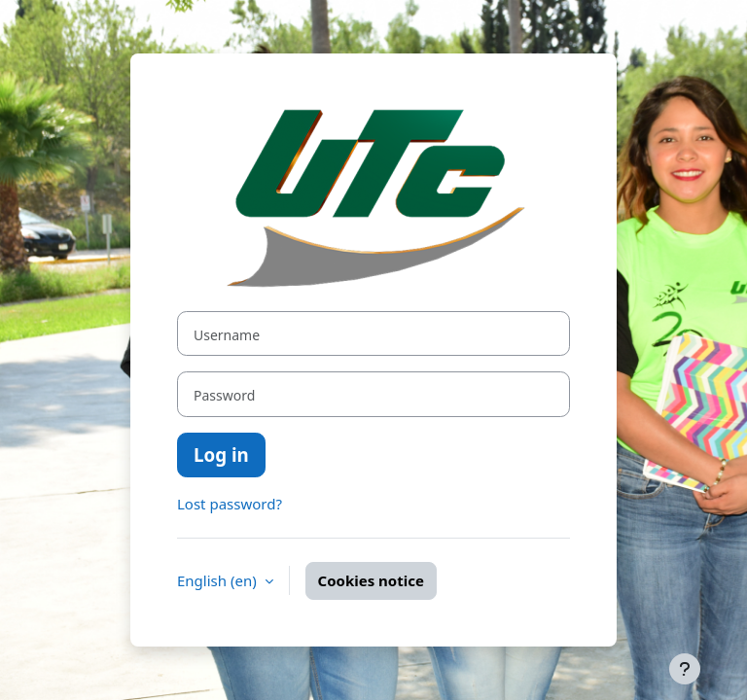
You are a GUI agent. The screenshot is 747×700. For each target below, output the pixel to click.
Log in (221, 455)
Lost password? (230, 504)
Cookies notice (371, 580)
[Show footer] (685, 669)
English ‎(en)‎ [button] (219, 580)
